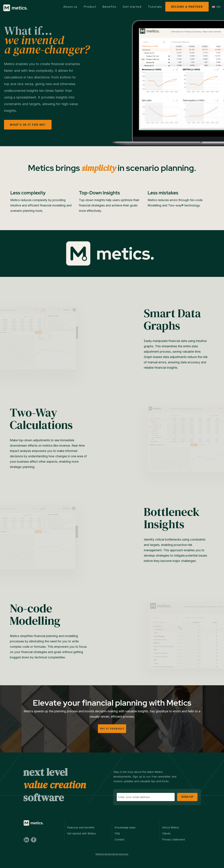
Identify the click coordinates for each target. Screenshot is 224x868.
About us (70, 7)
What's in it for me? (28, 125)
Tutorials (155, 7)
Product (90, 7)
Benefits (109, 7)
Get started (132, 7)
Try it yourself (112, 729)
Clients (166, 827)
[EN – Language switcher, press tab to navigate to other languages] (216, 7)
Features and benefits (81, 821)
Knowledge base (125, 821)
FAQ (117, 827)
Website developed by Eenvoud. (112, 848)
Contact (120, 833)
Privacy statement (173, 833)
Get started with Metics (81, 827)
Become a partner (187, 7)
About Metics (171, 821)
